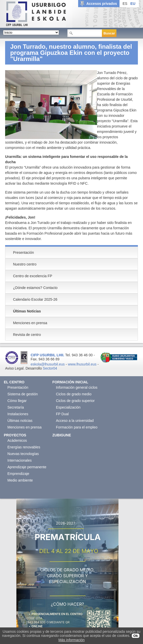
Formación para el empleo (77, 427)
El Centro (14, 382)
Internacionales (20, 460)
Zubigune (62, 435)
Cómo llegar (17, 401)
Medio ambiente (20, 480)
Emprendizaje (18, 474)
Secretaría (16, 407)
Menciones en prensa (25, 427)
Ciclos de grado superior (75, 401)
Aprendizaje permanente (27, 467)
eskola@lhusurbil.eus (48, 364)
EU (133, 4)
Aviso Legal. (15, 368)
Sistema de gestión (23, 394)
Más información (72, 640)
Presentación (18, 387)
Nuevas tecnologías (23, 454)
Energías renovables (24, 447)
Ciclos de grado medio (74, 394)
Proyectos (15, 435)
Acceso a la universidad (75, 421)
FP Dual (62, 414)
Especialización (68, 407)
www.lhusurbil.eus (82, 364)
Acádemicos (17, 440)
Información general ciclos (77, 387)
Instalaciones (18, 414)
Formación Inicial (70, 382)
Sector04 (50, 368)
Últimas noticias (20, 421)
